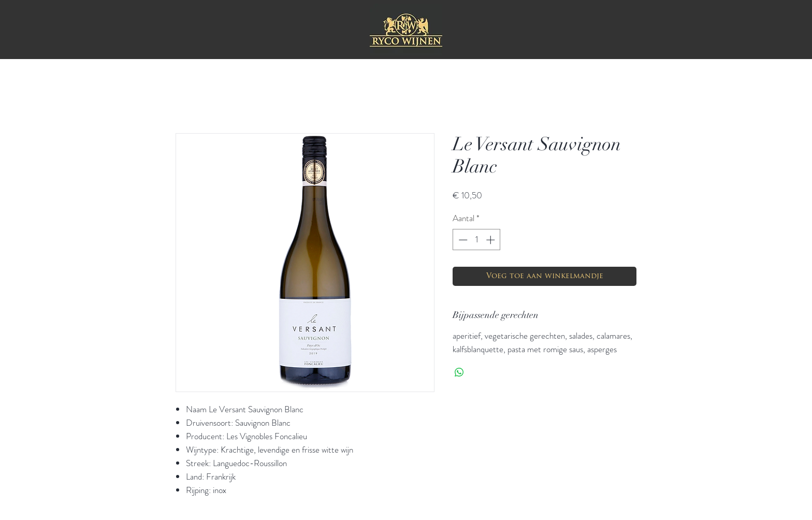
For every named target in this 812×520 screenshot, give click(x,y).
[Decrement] (462, 240)
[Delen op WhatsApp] (459, 372)
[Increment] (491, 240)
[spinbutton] (477, 240)
